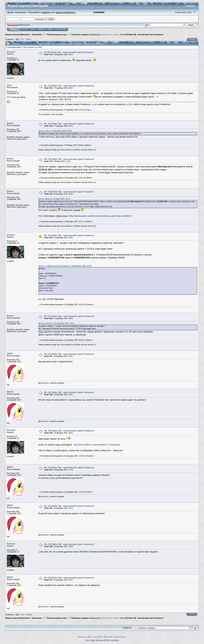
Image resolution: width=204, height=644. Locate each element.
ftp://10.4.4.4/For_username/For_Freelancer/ (97, 445)
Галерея (190, 6)
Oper (9, 85)
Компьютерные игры (55, 35)
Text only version (94, 640)
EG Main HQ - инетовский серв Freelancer (144, 35)
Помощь (25, 29)
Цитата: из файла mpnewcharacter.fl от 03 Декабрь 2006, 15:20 (65, 266)
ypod (115, 35)
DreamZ (11, 52)
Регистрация (60, 29)
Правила (42, 29)
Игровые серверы (79, 35)
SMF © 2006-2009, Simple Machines (112, 637)
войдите (46, 12)
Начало (14, 29)
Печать (192, 40)
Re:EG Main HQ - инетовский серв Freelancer (69, 52)
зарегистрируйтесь (65, 12)
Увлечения (37, 35)
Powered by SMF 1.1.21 (87, 637)
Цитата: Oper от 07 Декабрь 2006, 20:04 (55, 131)
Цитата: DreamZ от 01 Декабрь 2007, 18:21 (56, 323)
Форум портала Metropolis (17, 35)
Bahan (10, 123)
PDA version (112, 640)
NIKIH (10, 353)
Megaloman (107, 35)
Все (23, 39)
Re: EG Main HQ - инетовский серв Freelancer (69, 86)
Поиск (33, 29)
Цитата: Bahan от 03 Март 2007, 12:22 (54, 199)
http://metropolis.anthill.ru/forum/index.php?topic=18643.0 (100, 216)
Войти (50, 29)
